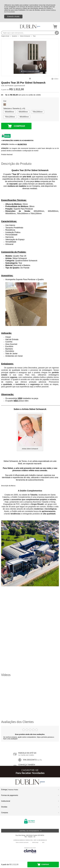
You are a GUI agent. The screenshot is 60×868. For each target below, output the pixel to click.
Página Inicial (5, 36)
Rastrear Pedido (13, 790)
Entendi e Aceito (13, 16)
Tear (34, 36)
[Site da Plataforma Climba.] (30, 850)
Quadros (15, 36)
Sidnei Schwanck (25, 36)
